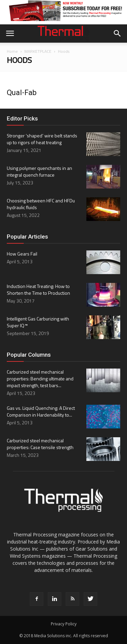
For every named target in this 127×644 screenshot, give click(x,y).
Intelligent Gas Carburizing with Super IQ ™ (38, 322)
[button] (118, 34)
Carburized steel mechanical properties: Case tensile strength (40, 444)
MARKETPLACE (38, 51)
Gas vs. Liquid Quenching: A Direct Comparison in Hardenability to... (41, 411)
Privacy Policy (64, 624)
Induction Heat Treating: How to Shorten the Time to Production (38, 290)
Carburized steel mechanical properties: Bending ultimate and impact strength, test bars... (40, 379)
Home (12, 51)
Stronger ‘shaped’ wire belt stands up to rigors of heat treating (42, 139)
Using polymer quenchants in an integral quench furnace (39, 171)
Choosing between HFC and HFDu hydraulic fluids (41, 204)
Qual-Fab (22, 93)
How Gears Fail (22, 254)
